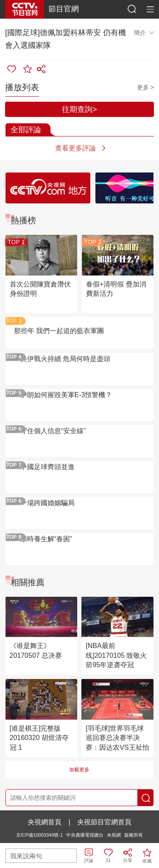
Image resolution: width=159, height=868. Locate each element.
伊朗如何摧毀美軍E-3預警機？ (66, 395)
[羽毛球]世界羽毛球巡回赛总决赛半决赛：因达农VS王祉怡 (117, 738)
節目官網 (64, 9)
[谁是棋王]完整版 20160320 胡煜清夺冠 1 (39, 738)
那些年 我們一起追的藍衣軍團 (59, 331)
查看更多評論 (75, 148)
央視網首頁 (45, 822)
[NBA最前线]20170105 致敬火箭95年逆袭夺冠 (116, 655)
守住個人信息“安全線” (53, 431)
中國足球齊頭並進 (47, 467)
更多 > (145, 87)
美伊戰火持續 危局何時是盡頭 (65, 359)
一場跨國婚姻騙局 (47, 503)
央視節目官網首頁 (104, 822)
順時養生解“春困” (46, 539)
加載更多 (79, 770)
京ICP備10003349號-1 (39, 835)
